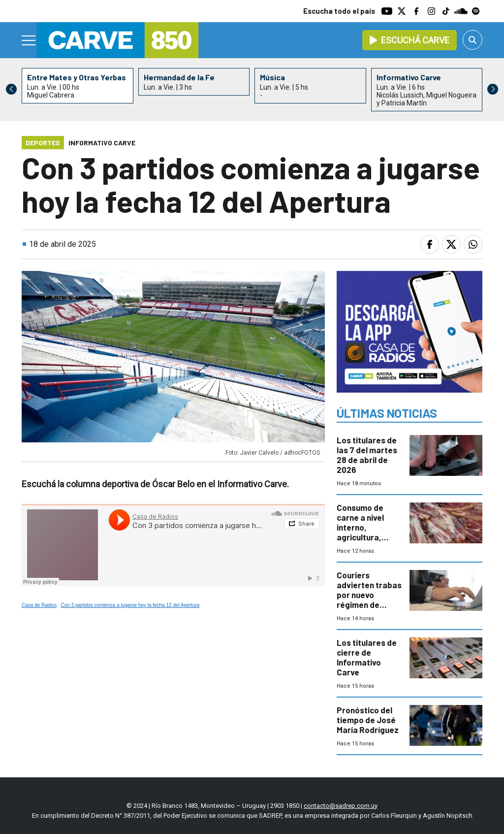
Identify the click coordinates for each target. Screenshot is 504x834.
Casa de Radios (39, 605)
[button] (493, 89)
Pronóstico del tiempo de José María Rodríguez (368, 720)
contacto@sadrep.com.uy (341, 806)
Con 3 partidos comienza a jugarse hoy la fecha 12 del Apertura (130, 605)
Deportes (43, 143)
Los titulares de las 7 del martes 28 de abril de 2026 (367, 455)
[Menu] (29, 40)
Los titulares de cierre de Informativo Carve (367, 657)
